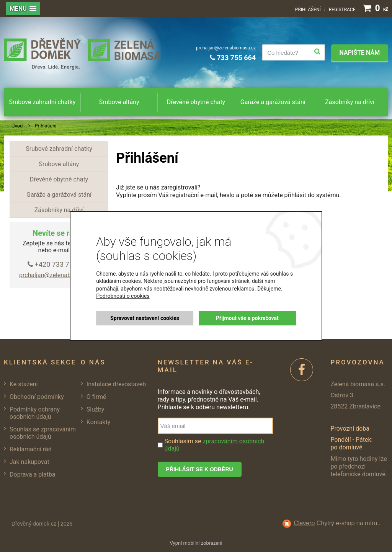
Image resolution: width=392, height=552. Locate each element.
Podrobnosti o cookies (123, 296)
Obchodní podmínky (37, 397)
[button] (23, 9)
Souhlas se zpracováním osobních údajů (43, 433)
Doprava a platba (33, 474)
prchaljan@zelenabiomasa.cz (226, 48)
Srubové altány (119, 102)
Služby (96, 409)
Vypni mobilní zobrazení (196, 543)
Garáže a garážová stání (273, 102)
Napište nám (359, 53)
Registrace (342, 10)
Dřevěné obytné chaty (196, 102)
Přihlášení (308, 10)
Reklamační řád (31, 449)
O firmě (96, 397)
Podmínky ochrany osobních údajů (35, 413)
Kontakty (99, 422)
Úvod (17, 126)
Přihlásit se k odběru (200, 469)
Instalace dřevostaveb (116, 384)
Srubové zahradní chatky (42, 102)
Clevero (304, 523)
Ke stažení (24, 384)
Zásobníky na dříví (350, 102)
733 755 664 (233, 58)
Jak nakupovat (29, 462)
